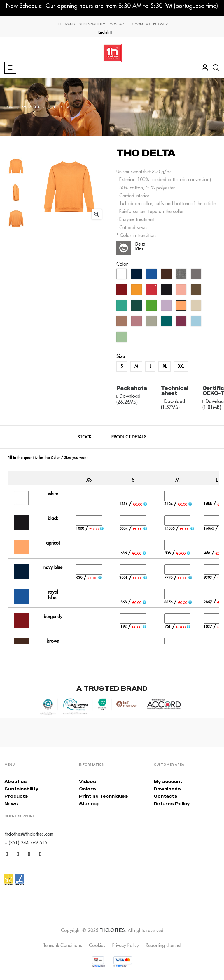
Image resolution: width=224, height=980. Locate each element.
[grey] (197, 275)
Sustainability (92, 24)
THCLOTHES (112, 930)
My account (168, 781)
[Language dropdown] (105, 32)
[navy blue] (137, 275)
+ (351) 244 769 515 (26, 843)
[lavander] (167, 307)
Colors (87, 789)
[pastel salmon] (182, 291)
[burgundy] (122, 291)
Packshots (132, 388)
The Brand (65, 24)
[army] (197, 291)
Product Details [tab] (129, 437)
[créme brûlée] (197, 307)
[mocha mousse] (122, 323)
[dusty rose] (137, 323)
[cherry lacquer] (182, 323)
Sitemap (89, 804)
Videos (88, 781)
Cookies (97, 945)
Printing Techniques (104, 796)
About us (16, 781)
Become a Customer (149, 24)
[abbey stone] (152, 323)
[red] (152, 291)
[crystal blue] (197, 323)
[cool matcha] (122, 338)
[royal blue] (152, 275)
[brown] (167, 275)
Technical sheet (175, 391)
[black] (167, 291)
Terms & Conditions (63, 945)
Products (16, 796)
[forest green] (137, 307)
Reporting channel (163, 945)
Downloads (167, 789)
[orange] (137, 291)
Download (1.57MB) (173, 404)
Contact (118, 24)
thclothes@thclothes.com (29, 834)
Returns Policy (172, 804)
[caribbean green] (122, 307)
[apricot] (182, 307)
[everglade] (167, 323)
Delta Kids (140, 246)
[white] (122, 275)
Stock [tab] (84, 437)
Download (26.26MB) (128, 399)
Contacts (166, 796)
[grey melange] (182, 275)
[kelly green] (152, 307)
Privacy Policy (126, 945)
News (11, 804)
